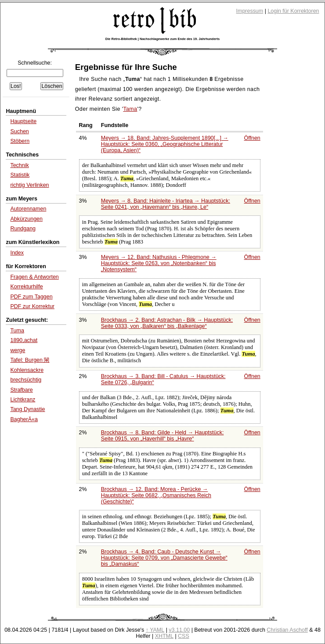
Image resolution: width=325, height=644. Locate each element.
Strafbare (21, 390)
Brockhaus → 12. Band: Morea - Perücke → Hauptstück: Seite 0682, (156, 495)
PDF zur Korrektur (32, 306)
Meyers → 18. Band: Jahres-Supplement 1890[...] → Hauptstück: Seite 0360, (165, 144)
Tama (130, 109)
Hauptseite (23, 121)
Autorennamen (28, 209)
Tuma (17, 331)
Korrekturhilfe (26, 287)
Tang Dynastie (27, 409)
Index (17, 253)
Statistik (20, 175)
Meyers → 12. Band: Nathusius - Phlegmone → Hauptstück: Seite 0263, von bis (159, 263)
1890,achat (24, 340)
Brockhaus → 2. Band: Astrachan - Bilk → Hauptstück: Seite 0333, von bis (167, 323)
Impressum (250, 11)
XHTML (164, 636)
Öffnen (252, 138)
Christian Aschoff (287, 630)
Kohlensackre (27, 370)
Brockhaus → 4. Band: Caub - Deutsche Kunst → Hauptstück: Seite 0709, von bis (164, 558)
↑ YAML (155, 630)
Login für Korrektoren (293, 11)
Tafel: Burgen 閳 (30, 360)
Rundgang (23, 229)
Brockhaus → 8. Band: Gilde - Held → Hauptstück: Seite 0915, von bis (162, 436)
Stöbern (20, 141)
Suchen (19, 131)
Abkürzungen (26, 219)
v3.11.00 (179, 630)
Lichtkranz (23, 400)
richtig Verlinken (29, 185)
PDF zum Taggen (31, 297)
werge (18, 350)
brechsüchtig (26, 380)
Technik (19, 165)
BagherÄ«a (24, 419)
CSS (184, 636)
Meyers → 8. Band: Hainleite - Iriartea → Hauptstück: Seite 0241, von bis (166, 204)
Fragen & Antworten (34, 277)
